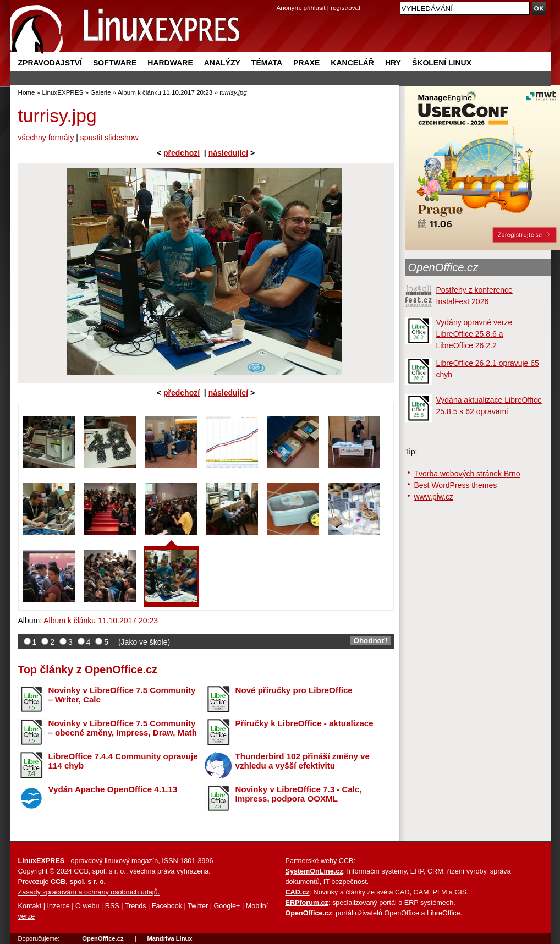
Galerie (100, 92)
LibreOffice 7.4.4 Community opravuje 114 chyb (123, 761)
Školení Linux (442, 63)
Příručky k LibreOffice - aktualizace (304, 723)
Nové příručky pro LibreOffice (294, 690)
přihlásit (315, 7)
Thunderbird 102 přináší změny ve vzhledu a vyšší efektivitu (303, 761)
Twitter (198, 906)
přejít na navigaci (280, 0)
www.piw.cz (434, 497)
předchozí (182, 153)
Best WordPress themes (456, 485)
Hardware (170, 63)
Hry (393, 63)
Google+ (227, 906)
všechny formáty (46, 138)
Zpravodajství (50, 63)
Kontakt (30, 906)
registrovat (345, 7)
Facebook (167, 906)
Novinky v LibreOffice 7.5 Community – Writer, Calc (122, 695)
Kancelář (352, 63)
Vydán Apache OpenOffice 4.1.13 (113, 789)
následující (228, 153)
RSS (112, 906)
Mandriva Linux (169, 938)
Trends (136, 906)
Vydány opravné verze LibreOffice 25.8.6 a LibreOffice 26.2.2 (474, 334)
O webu (87, 906)
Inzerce (59, 906)
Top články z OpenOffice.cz (88, 669)
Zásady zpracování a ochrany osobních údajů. (89, 892)
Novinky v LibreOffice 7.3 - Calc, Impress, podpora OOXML (299, 794)
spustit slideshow (109, 138)
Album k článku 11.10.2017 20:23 (165, 92)
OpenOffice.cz (443, 267)
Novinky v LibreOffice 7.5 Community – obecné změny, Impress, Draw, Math (123, 728)
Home (27, 92)
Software (115, 63)
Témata (267, 63)
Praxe (306, 63)
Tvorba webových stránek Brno (467, 474)
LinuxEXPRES (62, 92)
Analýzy (222, 63)
